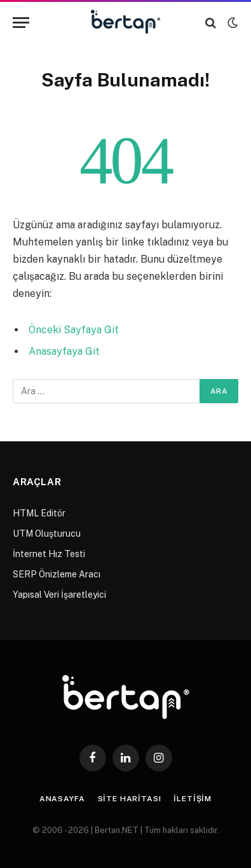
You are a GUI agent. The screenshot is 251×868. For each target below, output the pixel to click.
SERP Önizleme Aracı (57, 574)
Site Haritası (130, 799)
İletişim (193, 799)
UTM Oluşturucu (47, 534)
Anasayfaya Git (64, 351)
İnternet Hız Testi (49, 554)
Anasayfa (62, 799)
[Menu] (21, 23)
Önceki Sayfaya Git (74, 330)
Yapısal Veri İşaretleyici (59, 595)
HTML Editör (39, 513)
